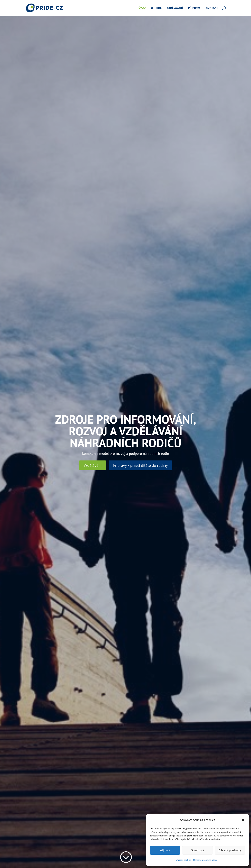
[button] (243, 820)
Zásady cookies (184, 860)
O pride (156, 8)
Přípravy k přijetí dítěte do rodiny (140, 465)
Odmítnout (197, 850)
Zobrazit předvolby (230, 850)
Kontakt (212, 8)
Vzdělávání (175, 8)
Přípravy (194, 8)
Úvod (142, 8)
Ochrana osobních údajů (205, 860)
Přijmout (165, 850)
